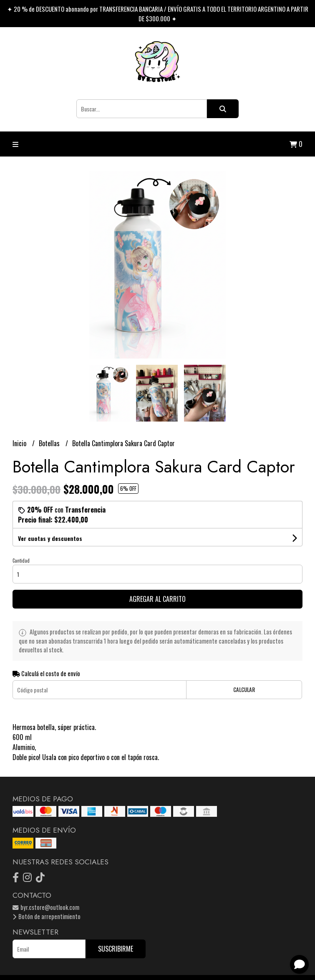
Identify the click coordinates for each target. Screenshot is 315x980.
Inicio (20, 443)
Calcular (244, 690)
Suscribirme (116, 949)
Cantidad (21, 561)
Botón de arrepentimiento (47, 916)
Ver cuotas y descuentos (50, 538)
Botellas (50, 443)
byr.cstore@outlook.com (46, 907)
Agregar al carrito (157, 599)
